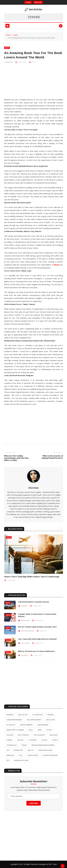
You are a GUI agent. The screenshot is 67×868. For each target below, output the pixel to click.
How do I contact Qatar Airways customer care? (37, 627)
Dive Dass (9, 62)
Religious (54, 735)
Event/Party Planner (15, 730)
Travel (15, 35)
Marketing (18, 750)
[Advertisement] (34, 82)
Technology (12, 745)
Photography (39, 735)
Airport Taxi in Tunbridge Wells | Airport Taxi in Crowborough (32, 577)
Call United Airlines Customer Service (33, 602)
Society (44, 740)
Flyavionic (24, 606)
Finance (50, 715)
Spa (8, 760)
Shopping (33, 740)
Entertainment (27, 725)
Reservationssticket (28, 631)
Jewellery (10, 755)
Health (30, 750)
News (40, 730)
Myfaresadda (25, 620)
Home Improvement (14, 720)
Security (21, 740)
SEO (8, 750)
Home (8, 35)
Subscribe (34, 803)
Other (49, 730)
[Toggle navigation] (7, 26)
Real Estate (23, 715)
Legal (31, 730)
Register (38, 2)
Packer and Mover (50, 755)
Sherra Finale (25, 643)
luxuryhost (25, 655)
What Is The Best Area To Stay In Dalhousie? (36, 651)
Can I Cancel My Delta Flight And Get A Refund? (37, 639)
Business (10, 715)
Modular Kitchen (21, 760)
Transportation (45, 750)
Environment (43, 725)
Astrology (11, 725)
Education (51, 720)
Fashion (10, 735)
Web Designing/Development (43, 745)
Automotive (38, 715)
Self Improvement (34, 720)
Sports (55, 740)
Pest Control (23, 735)
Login (28, 2)
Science (9, 740)
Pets (21, 755)
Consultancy (33, 755)
